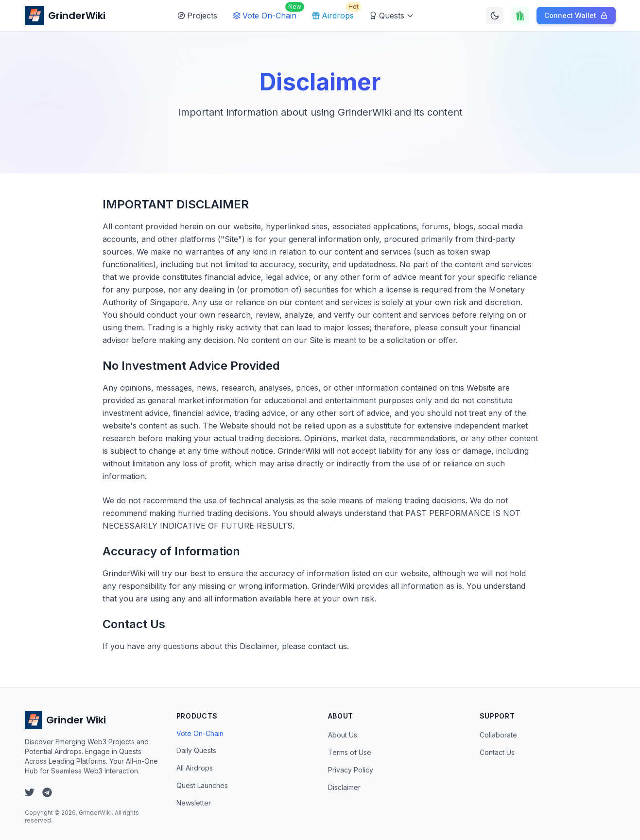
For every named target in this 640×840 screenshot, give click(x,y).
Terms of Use (350, 752)
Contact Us (497, 752)
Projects (197, 16)
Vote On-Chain (267, 13)
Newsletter (194, 803)
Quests (392, 16)
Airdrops (335, 13)
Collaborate (498, 735)
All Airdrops (195, 768)
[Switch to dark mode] (495, 16)
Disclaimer (344, 787)
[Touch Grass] (520, 16)
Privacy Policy (351, 770)
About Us (343, 735)
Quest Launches (202, 785)
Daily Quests (196, 750)
